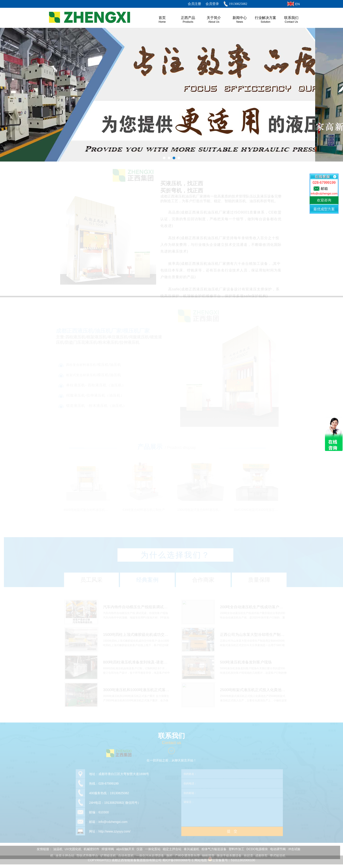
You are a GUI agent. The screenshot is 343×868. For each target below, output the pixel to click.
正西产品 (188, 18)
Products (188, 22)
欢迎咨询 (324, 200)
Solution (265, 22)
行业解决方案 (265, 18)
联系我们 (291, 18)
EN (297, 4)
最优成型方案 (324, 209)
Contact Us (291, 22)
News (240, 22)
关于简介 (214, 18)
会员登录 (212, 4)
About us (214, 22)
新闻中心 (240, 18)
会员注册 (194, 4)
